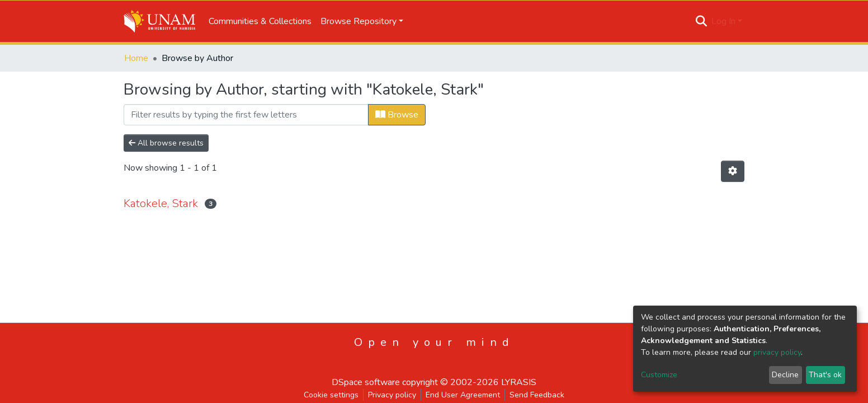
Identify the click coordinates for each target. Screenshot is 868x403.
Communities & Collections (260, 21)
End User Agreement (463, 395)
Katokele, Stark (161, 203)
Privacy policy (392, 395)
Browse (397, 115)
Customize (659, 375)
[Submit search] (702, 21)
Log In (723, 21)
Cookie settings (331, 395)
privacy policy (777, 352)
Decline (785, 375)
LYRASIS (519, 382)
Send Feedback (537, 395)
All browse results (166, 143)
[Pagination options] (733, 171)
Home (136, 58)
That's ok (825, 375)
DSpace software (366, 382)
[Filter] (246, 115)
